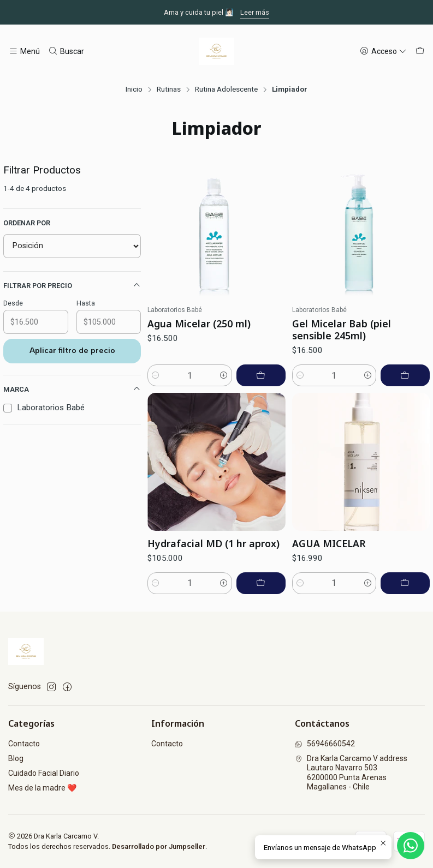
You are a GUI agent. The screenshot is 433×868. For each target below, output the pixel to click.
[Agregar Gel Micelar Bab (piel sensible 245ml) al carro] (405, 375)
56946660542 (325, 744)
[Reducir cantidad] (156, 375)
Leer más (255, 12)
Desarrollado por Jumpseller (159, 846)
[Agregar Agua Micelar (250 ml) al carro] (261, 375)
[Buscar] (66, 52)
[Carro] (420, 52)
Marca (72, 389)
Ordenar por (27, 223)
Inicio (134, 89)
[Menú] (24, 52)
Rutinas (169, 89)
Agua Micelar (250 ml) (199, 324)
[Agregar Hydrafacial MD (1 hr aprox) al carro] (261, 636)
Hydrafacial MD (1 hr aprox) (213, 596)
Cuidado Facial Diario (44, 773)
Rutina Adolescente (226, 89)
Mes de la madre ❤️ (42, 788)
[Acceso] (383, 52)
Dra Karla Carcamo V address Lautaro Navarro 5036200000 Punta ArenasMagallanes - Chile (351, 773)
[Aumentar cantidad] (224, 375)
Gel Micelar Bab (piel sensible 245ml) (342, 330)
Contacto (24, 744)
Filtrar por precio (72, 285)
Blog (16, 758)
